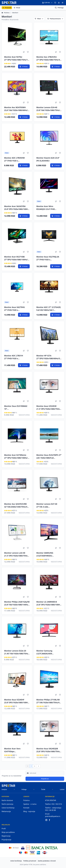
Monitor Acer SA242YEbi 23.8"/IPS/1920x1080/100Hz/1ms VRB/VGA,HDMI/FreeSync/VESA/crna (17, 208)
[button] (55, 3)
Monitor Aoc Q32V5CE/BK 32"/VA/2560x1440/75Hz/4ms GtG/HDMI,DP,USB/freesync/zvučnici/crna (17, 506)
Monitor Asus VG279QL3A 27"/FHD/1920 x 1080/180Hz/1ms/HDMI (48, 258)
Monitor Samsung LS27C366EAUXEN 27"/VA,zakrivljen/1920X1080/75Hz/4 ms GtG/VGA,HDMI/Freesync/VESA (49, 652)
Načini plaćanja (7, 804)
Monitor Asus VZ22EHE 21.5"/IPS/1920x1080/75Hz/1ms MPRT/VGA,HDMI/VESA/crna (49, 408)
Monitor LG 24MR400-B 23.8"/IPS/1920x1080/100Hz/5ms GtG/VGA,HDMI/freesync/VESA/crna (49, 604)
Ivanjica (4, 789)
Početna (6, 13)
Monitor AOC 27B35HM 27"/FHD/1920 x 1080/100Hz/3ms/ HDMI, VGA (15, 160)
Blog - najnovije (29, 811)
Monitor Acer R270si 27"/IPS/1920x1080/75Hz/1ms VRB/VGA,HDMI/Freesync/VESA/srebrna (17, 59)
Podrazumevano (55, 19)
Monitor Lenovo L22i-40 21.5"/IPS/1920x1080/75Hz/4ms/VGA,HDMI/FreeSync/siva (17, 555)
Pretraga (59, 8)
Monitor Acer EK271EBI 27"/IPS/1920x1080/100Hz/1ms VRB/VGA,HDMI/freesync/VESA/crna (17, 258)
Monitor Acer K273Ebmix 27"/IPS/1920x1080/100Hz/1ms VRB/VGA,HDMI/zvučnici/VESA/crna (17, 457)
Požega (24, 789)
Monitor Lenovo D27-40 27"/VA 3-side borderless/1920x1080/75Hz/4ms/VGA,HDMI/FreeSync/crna (49, 506)
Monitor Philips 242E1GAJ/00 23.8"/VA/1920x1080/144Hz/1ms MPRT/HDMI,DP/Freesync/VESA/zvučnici (17, 604)
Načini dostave (7, 800)
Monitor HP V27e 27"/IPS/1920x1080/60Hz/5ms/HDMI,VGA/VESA (49, 357)
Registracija (6, 836)
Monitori (15, 13)
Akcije (17, 8)
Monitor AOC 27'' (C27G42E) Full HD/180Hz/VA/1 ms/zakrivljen (49, 309)
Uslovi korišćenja (8, 808)
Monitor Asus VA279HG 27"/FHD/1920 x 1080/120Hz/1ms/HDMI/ (15, 309)
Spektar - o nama (30, 804)
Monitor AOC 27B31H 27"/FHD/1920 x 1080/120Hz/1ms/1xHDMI (16, 357)
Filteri (39, 19)
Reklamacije (6, 811)
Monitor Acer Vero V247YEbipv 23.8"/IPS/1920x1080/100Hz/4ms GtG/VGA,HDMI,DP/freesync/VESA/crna (17, 750)
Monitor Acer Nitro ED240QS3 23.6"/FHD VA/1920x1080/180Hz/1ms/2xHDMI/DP (49, 208)
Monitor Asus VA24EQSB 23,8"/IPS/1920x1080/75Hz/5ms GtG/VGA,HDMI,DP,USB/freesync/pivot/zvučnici (49, 750)
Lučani (62, 789)
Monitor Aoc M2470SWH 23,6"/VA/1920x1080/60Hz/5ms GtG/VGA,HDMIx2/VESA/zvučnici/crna (17, 109)
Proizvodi (7, 8)
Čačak (43, 789)
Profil (4, 829)
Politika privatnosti (30, 861)
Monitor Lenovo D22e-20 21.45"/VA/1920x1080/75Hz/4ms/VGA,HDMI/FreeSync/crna (17, 652)
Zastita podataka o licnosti (47, 861)
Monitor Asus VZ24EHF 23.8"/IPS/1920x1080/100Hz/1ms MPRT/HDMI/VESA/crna (17, 701)
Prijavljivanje (6, 840)
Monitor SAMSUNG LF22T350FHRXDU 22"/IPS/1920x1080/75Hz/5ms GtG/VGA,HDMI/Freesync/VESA (49, 555)
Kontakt (26, 808)
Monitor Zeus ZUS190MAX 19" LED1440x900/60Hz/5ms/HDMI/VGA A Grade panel (17, 408)
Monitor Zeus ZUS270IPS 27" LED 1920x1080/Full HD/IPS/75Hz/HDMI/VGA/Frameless (49, 457)
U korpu (23, 67)
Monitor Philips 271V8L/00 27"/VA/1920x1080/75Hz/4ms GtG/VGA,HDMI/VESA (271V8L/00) (49, 701)
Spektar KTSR (28, 864)
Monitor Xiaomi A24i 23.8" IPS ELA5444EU (48, 159)
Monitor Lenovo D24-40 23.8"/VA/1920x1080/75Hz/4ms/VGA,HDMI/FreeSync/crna (49, 109)
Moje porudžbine (8, 832)
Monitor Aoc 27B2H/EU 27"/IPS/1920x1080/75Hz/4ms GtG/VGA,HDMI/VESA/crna (49, 59)
